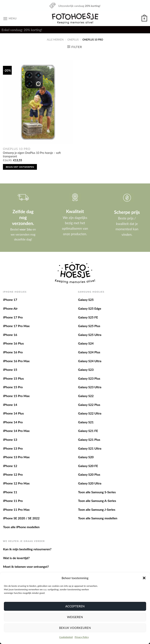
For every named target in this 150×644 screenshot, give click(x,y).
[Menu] (10, 19)
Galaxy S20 (86, 457)
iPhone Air (10, 308)
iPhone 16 (10, 335)
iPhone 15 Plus (13, 378)
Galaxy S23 (86, 370)
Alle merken (55, 40)
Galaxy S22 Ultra (90, 413)
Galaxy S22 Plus (89, 405)
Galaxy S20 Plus (89, 474)
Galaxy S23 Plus (89, 378)
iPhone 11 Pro (13, 501)
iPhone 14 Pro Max (16, 431)
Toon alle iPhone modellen (21, 527)
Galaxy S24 (86, 343)
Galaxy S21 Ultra (90, 448)
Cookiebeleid (66, 637)
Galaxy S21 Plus (89, 439)
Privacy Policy (82, 637)
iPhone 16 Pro (13, 352)
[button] (144, 578)
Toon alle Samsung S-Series (97, 492)
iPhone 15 (10, 370)
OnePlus (73, 40)
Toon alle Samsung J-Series (97, 509)
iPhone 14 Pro (13, 422)
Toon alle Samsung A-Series (97, 501)
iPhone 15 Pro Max (16, 396)
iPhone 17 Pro (13, 317)
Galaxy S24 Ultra (90, 361)
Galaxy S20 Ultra (90, 483)
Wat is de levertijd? (16, 558)
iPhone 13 (10, 439)
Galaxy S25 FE (88, 317)
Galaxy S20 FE (88, 466)
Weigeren (75, 617)
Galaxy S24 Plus (89, 352)
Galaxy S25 (86, 300)
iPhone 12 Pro (13, 474)
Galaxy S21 (86, 422)
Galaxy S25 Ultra (90, 335)
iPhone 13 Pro (13, 448)
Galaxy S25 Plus (89, 326)
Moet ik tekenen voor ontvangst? (26, 566)
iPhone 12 (10, 466)
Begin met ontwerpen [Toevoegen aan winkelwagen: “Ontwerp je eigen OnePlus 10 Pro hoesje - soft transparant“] (20, 167)
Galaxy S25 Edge (90, 308)
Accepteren (75, 606)
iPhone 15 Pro (13, 387)
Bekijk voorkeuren (75, 628)
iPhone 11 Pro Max (16, 509)
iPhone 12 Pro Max (16, 483)
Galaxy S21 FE (88, 431)
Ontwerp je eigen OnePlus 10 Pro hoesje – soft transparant (32, 155)
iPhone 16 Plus (13, 343)
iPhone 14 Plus (13, 413)
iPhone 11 (10, 492)
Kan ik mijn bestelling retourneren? (27, 549)
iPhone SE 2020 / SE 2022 (21, 518)
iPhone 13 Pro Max (16, 457)
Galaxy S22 (86, 396)
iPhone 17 (10, 300)
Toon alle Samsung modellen (98, 518)
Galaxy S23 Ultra (90, 387)
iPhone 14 (10, 405)
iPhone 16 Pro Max (16, 361)
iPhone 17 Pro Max (16, 326)
